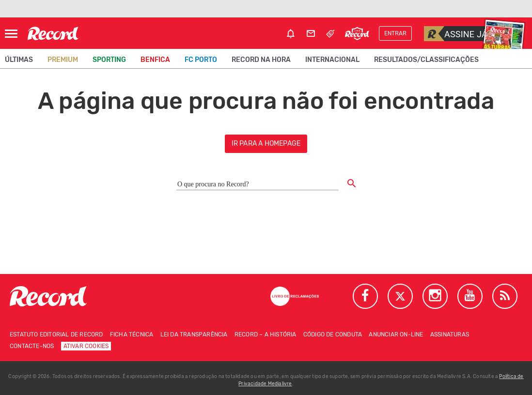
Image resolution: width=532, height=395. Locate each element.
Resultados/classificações (426, 60)
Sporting (109, 60)
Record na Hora (261, 60)
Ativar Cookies (86, 346)
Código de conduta (333, 334)
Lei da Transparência (194, 334)
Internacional (332, 60)
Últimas (19, 60)
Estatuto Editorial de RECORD (56, 334)
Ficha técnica (132, 334)
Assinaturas (450, 334)
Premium (63, 60)
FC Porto (201, 60)
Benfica (155, 60)
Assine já (456, 34)
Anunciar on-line (396, 334)
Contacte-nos (32, 346)
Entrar (395, 33)
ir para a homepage (266, 144)
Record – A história (266, 334)
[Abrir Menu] (11, 34)
